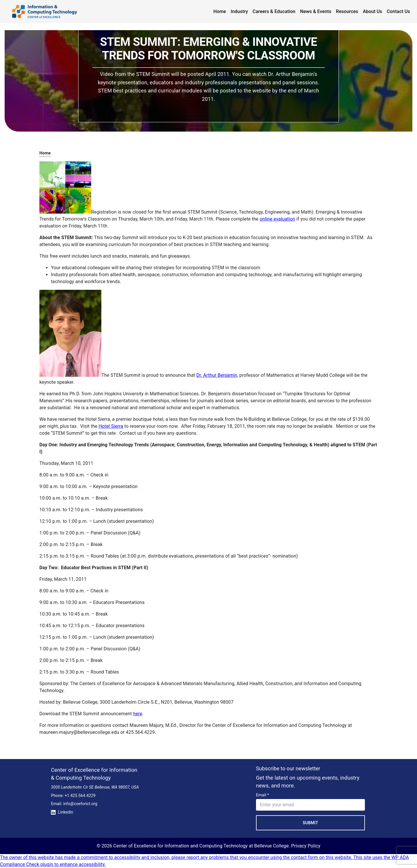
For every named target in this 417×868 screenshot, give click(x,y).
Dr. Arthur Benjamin (217, 375)
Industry (239, 11)
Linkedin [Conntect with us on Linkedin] (62, 812)
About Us (373, 11)
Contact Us (398, 11)
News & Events (316, 11)
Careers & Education (274, 11)
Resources (347, 11)
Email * (263, 795)
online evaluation (278, 219)
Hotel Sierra (111, 426)
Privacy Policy (306, 846)
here (138, 714)
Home (220, 11)
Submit (310, 823)
